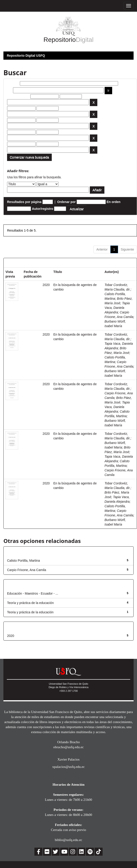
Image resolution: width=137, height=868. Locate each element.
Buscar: (13, 83)
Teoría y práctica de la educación (30, 603)
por (10, 90)
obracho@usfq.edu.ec (69, 747)
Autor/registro (43, 209)
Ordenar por (66, 202)
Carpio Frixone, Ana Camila (27, 570)
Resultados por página (24, 202)
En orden (114, 202)
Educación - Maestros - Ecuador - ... (33, 593)
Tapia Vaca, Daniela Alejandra (117, 308)
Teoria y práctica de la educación (30, 612)
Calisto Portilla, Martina (23, 561)
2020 (11, 636)
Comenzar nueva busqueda (29, 157)
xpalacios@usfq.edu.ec (68, 767)
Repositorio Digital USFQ (26, 56)
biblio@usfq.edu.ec (68, 840)
